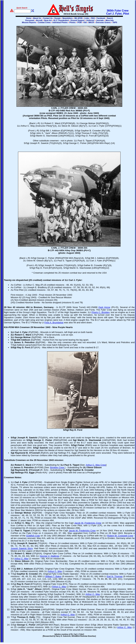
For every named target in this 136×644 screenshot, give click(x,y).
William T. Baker (53, 576)
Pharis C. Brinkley (100, 312)
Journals (100, 20)
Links (87, 18)
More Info (109, 20)
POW (79, 22)
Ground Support (78, 20)
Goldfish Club (33, 536)
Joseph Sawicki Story (22, 548)
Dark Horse (104, 307)
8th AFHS (78, 18)
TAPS (114, 22)
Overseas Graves (103, 22)
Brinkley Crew (57, 467)
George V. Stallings (49, 556)
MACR (91, 22)
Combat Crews (44, 22)
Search (110, 18)
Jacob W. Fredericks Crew (88, 523)
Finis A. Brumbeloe (54, 323)
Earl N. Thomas (115, 576)
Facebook (101, 18)
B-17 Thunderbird (61, 20)
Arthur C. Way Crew (96, 465)
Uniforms (90, 20)
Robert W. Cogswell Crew (120, 536)
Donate (57, 18)
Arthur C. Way (22, 559)
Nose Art (48, 20)
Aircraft (39, 20)
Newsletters (67, 18)
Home (29, 18)
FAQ (93, 18)
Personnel (30, 20)
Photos (72, 22)
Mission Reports (29, 22)
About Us (37, 18)
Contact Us (48, 18)
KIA (85, 22)
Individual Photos (60, 22)
